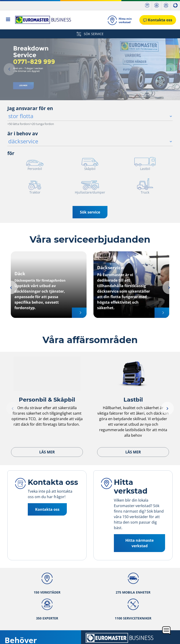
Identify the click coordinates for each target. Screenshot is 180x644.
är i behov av (23, 133)
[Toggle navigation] (8, 20)
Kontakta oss (47, 509)
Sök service (90, 212)
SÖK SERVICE (90, 34)
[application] (167, 631)
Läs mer (47, 452)
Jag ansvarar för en (30, 108)
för (11, 153)
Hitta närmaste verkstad (139, 543)
